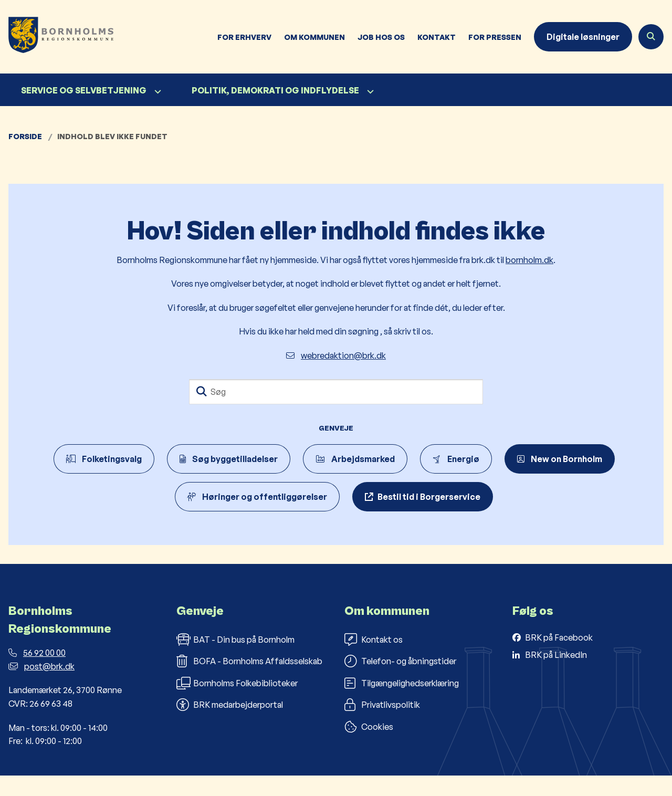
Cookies (369, 748)
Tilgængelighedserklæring (402, 704)
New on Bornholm (560, 459)
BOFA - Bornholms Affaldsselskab (249, 682)
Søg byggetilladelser (229, 459)
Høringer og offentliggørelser (257, 497)
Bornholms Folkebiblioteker (237, 704)
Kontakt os (374, 660)
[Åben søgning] (651, 37)
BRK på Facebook (559, 658)
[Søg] (336, 392)
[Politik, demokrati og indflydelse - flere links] (369, 92)
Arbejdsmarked (355, 459)
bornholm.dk (529, 260)
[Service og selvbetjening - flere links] (156, 92)
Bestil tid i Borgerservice (429, 497)
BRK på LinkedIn (556, 676)
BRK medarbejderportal (230, 726)
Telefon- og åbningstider (400, 682)
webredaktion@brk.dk (336, 355)
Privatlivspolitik (382, 726)
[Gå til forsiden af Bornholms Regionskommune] (57, 37)
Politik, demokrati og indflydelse (275, 90)
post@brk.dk (41, 687)
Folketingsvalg (104, 459)
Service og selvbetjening (84, 90)
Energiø (456, 459)
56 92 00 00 (37, 674)
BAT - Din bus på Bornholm (235, 660)
